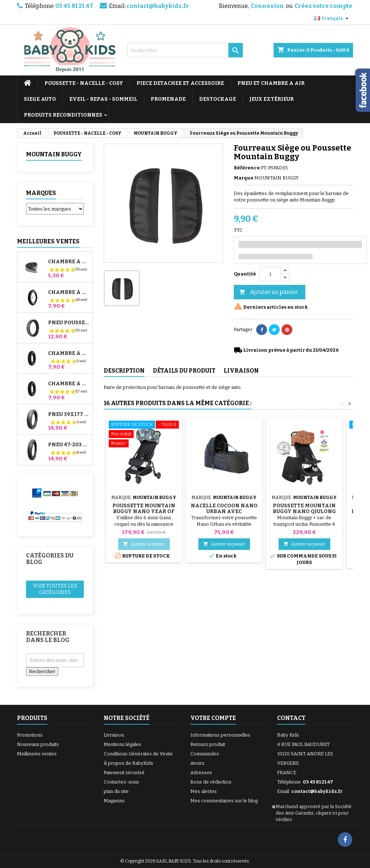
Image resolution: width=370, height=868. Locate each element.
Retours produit (208, 744)
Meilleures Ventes (48, 241)
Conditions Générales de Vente (138, 754)
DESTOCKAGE (218, 99)
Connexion (267, 6)
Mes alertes (204, 791)
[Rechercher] (185, 50)
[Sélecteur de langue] (332, 18)
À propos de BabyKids (128, 763)
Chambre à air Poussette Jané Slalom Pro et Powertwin (69, 292)
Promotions (30, 735)
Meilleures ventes (37, 754)
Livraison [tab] (241, 371)
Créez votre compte (323, 6)
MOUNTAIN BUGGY (54, 154)
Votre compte (213, 718)
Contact (291, 718)
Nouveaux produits (38, 744)
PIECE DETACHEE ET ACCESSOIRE (180, 83)
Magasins (114, 801)
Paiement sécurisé (124, 772)
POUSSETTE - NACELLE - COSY (84, 83)
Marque (244, 178)
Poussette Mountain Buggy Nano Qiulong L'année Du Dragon (304, 511)
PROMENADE (168, 99)
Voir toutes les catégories (55, 589)
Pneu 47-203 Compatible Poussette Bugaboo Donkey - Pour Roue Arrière (69, 445)
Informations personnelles (220, 735)
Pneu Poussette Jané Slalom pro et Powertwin (69, 323)
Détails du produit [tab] (184, 371)
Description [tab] (124, 371)
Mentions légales (122, 744)
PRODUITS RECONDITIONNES (63, 115)
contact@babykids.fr (158, 6)
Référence (247, 168)
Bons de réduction (211, 782)
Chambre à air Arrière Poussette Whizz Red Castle (69, 384)
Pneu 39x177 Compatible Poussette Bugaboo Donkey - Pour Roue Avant (69, 415)
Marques (41, 193)
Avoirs (197, 763)
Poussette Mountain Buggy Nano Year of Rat (144, 511)
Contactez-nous (121, 782)
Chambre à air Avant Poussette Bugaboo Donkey (69, 353)
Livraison (114, 735)
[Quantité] (270, 274)
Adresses (201, 772)
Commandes (205, 754)
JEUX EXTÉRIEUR (272, 99)
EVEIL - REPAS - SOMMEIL (103, 99)
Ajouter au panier (268, 292)
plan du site (116, 791)
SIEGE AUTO (40, 99)
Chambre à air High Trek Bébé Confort (69, 262)
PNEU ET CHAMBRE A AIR (271, 83)
